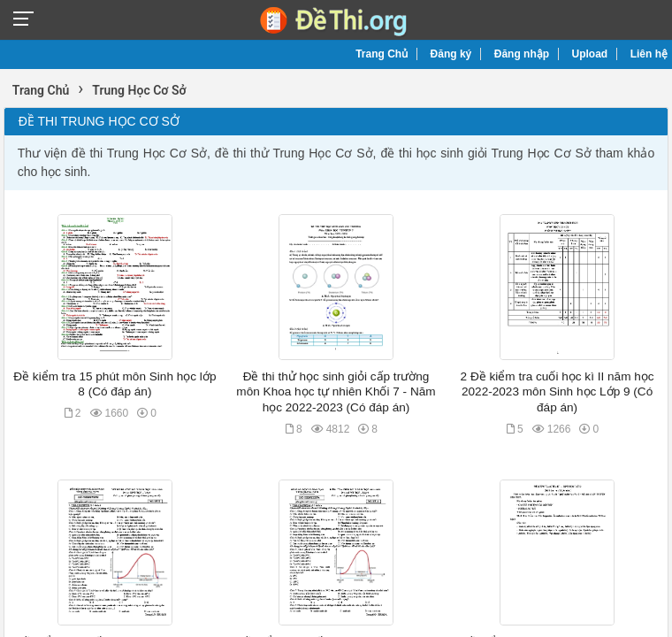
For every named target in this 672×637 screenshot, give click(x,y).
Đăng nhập (522, 54)
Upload (590, 54)
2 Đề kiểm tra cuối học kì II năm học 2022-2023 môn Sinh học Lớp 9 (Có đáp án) (557, 392)
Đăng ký (451, 54)
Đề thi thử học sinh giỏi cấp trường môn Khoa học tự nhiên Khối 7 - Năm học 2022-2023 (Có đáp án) (336, 392)
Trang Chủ (382, 54)
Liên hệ (649, 54)
